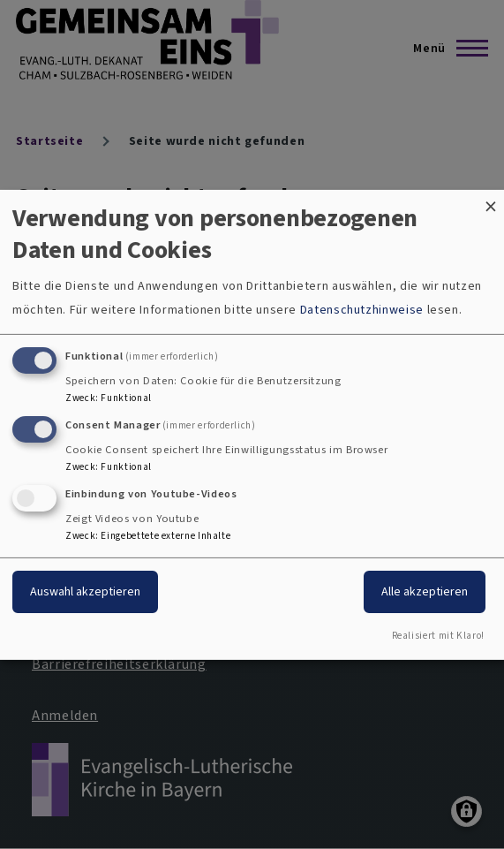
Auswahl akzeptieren (85, 591)
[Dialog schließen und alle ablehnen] (491, 200)
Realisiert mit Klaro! (438, 636)
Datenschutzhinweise (362, 310)
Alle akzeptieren (425, 591)
